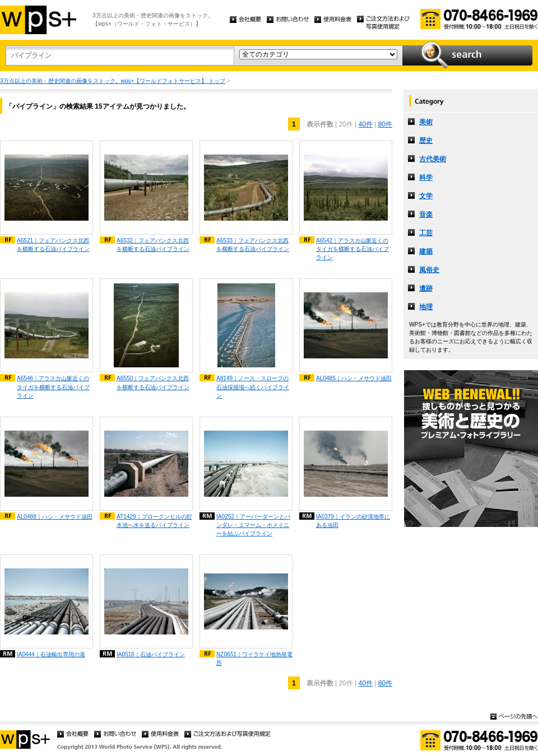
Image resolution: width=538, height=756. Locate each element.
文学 (426, 196)
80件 (385, 124)
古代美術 (433, 159)
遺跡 (426, 288)
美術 (426, 122)
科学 (426, 178)
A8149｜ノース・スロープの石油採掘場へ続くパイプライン (253, 387)
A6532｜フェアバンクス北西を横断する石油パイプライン (153, 245)
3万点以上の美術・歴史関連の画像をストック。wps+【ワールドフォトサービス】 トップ (113, 81)
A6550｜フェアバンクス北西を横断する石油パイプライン (153, 382)
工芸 (426, 233)
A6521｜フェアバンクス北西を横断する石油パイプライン (53, 245)
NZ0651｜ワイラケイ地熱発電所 (254, 659)
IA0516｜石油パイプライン (151, 654)
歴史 (426, 141)
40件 (365, 124)
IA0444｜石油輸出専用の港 (51, 654)
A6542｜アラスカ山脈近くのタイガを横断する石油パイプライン (353, 249)
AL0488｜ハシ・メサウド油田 (55, 517)
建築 (426, 251)
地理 (426, 307)
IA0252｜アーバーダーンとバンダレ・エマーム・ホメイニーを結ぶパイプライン (253, 525)
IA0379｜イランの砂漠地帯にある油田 (353, 521)
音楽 (426, 214)
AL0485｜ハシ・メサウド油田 (354, 378)
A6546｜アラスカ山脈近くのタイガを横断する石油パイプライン (53, 387)
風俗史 (429, 270)
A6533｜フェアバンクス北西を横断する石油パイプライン (253, 245)
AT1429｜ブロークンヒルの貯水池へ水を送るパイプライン (154, 521)
